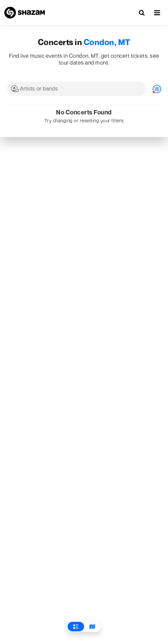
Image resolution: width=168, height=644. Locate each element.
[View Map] (92, 627)
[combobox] (76, 89)
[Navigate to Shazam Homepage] (25, 13)
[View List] (76, 627)
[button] (157, 13)
